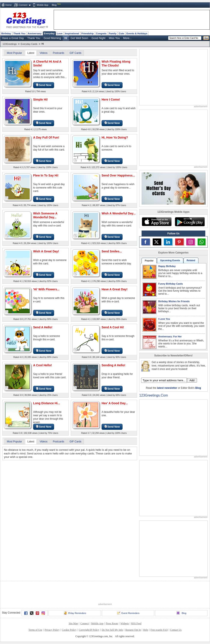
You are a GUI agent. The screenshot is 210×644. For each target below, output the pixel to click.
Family (113, 33)
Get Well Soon (79, 38)
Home (8, 5)
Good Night (98, 38)
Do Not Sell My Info (112, 630)
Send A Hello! (43, 327)
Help (146, 630)
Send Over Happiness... (118, 175)
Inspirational (72, 33)
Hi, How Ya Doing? (115, 137)
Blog (54, 5)
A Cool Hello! (42, 365)
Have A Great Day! (115, 289)
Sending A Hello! (113, 365)
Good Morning (52, 38)
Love (60, 33)
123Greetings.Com (154, 395)
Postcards (58, 53)
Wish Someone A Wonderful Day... (45, 215)
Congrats (101, 33)
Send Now (44, 85)
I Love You (164, 319)
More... (127, 38)
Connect (23, 5)
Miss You (114, 38)
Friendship (88, 33)
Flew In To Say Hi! (46, 175)
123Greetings (10, 44)
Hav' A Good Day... (115, 403)
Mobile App (43, 5)
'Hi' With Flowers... (46, 289)
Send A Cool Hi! (113, 327)
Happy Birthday (167, 266)
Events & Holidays (137, 33)
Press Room (112, 623)
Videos (43, 53)
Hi (66, 38)
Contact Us (176, 630)
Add (192, 380)
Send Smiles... (112, 251)
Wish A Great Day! (46, 251)
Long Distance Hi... (47, 403)
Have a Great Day (13, 38)
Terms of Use (35, 630)
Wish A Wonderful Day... (119, 213)
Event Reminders (128, 613)
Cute (121, 33)
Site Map (73, 623)
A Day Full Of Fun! (46, 137)
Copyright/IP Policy (89, 630)
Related (191, 260)
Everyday (49, 33)
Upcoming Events (170, 260)
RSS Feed (136, 623)
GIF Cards (75, 53)
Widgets (125, 623)
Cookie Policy (69, 630)
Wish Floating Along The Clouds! (116, 63)
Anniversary (35, 33)
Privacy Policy (52, 630)
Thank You (19, 33)
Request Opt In (133, 630)
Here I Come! (111, 100)
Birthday (6, 33)
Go (206, 38)
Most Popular (14, 53)
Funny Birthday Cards (171, 284)
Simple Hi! (40, 100)
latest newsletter (167, 388)
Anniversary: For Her (170, 336)
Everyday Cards (29, 44)
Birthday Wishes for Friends (174, 301)
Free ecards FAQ (159, 630)
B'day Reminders (75, 613)
